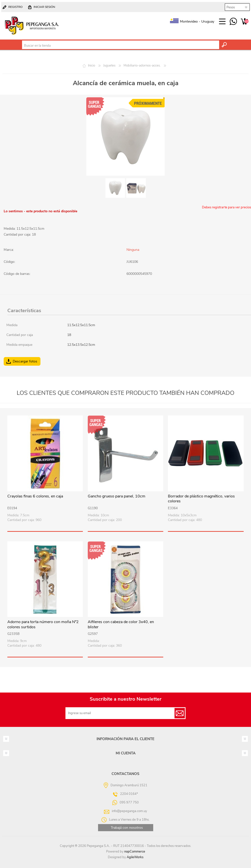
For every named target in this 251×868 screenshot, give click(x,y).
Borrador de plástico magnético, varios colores (201, 499)
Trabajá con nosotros (127, 828)
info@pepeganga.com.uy (129, 811)
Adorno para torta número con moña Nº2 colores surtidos (43, 625)
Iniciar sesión (44, 7)
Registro (15, 7)
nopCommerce (135, 852)
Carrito (244, 22)
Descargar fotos (25, 361)
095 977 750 (233, 22)
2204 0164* (129, 794)
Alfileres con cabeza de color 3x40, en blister (121, 625)
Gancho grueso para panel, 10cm (117, 496)
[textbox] (121, 46)
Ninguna (133, 250)
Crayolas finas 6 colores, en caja (35, 496)
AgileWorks (135, 857)
